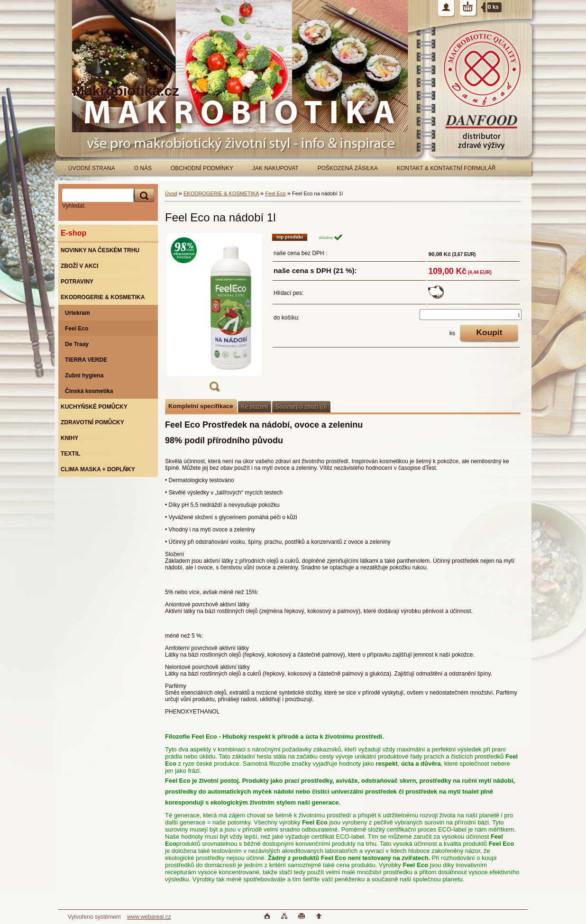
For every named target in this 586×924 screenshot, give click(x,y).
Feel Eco (275, 193)
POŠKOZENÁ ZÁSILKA (348, 168)
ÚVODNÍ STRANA (92, 168)
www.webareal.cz (149, 917)
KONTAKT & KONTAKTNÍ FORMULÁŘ (446, 168)
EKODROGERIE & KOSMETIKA (221, 193)
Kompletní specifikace (201, 406)
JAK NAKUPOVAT (275, 168)
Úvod (171, 193)
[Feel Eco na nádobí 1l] (214, 315)
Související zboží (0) (301, 407)
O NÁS (143, 168)
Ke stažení (255, 407)
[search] (143, 196)
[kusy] (471, 315)
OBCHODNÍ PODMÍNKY (202, 168)
